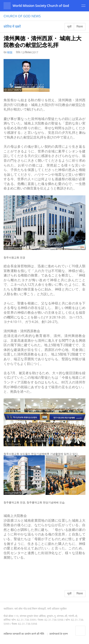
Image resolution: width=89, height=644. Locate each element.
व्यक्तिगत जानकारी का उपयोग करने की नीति (24, 634)
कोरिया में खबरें (12, 26)
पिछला (80, 26)
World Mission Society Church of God (41, 6)
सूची (69, 26)
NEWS (22, 16)
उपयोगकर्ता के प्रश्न (59, 634)
